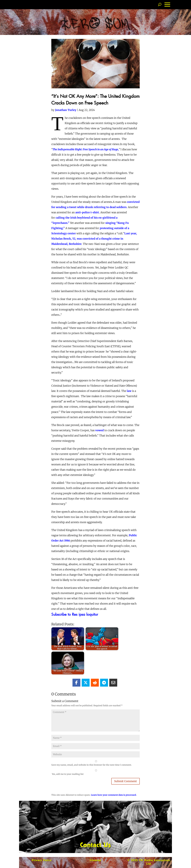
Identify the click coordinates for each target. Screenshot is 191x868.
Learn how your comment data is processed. (114, 795)
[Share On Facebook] (76, 683)
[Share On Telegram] (104, 683)
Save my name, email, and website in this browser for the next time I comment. (91, 765)
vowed (99, 430)
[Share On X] (86, 683)
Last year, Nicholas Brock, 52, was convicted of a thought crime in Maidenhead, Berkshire (94, 239)
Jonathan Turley (66, 110)
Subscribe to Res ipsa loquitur (76, 614)
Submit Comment (125, 781)
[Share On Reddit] (95, 683)
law (129, 391)
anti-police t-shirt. (88, 212)
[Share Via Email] (113, 683)
